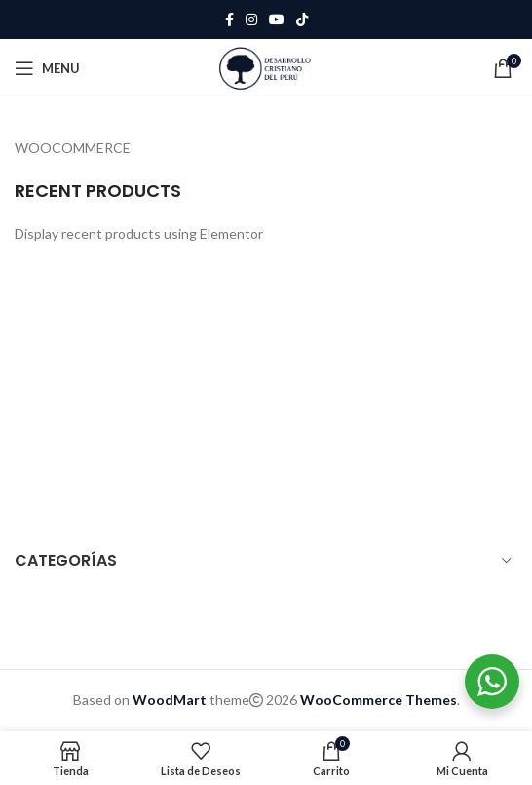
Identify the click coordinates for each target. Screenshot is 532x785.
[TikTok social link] (302, 20)
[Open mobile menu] (47, 68)
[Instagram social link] (251, 20)
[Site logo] (266, 67)
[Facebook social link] (229, 20)
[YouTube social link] (277, 20)
